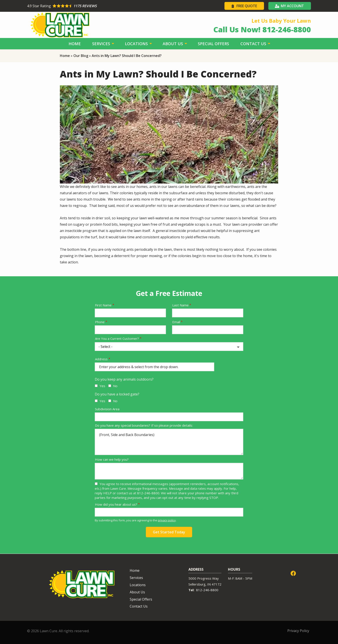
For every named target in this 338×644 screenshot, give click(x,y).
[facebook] (293, 573)
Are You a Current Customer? (117, 338)
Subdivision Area (107, 409)
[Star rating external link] (98, 6)
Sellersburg (197, 584)
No (115, 386)
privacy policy (167, 520)
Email (176, 322)
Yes (102, 386)
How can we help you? (112, 459)
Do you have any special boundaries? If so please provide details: (144, 425)
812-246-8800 (207, 590)
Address (101, 359)
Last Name (180, 305)
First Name (103, 305)
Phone (100, 322)
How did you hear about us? (116, 504)
